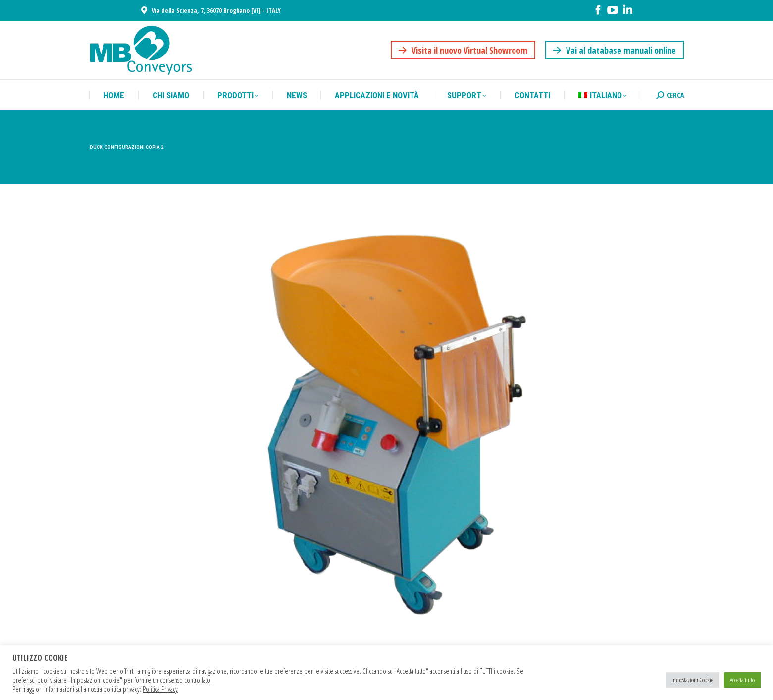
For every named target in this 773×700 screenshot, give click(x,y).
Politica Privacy (160, 689)
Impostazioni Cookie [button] (692, 680)
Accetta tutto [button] (742, 680)
